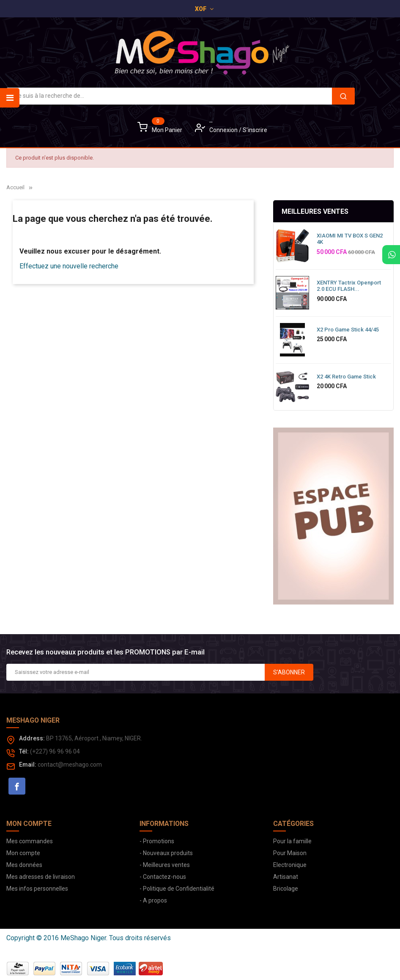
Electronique (290, 865)
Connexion (224, 130)
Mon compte (23, 853)
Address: (32, 738)
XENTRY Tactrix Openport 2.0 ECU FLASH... (349, 286)
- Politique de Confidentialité (177, 889)
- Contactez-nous (163, 877)
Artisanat (286, 877)
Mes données (24, 865)
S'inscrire (255, 130)
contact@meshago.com (70, 765)
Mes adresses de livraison (41, 877)
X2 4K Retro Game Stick (346, 377)
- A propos (153, 900)
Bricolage (286, 889)
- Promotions (157, 841)
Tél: (24, 751)
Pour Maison (290, 853)
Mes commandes (30, 841)
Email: (28, 765)
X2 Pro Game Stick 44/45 (348, 330)
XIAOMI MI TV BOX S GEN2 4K (350, 239)
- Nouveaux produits (166, 853)
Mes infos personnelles (37, 889)
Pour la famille (292, 841)
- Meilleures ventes (165, 865)
